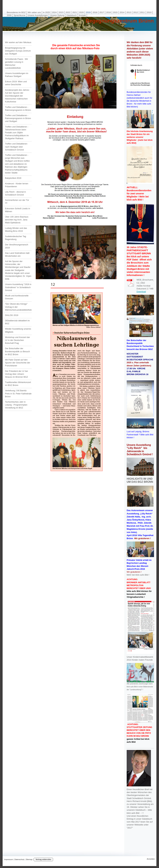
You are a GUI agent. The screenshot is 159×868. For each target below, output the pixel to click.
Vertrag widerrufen (43, 859)
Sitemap (29, 859)
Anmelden (151, 859)
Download (141, 292)
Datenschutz (19, 859)
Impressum (9, 859)
